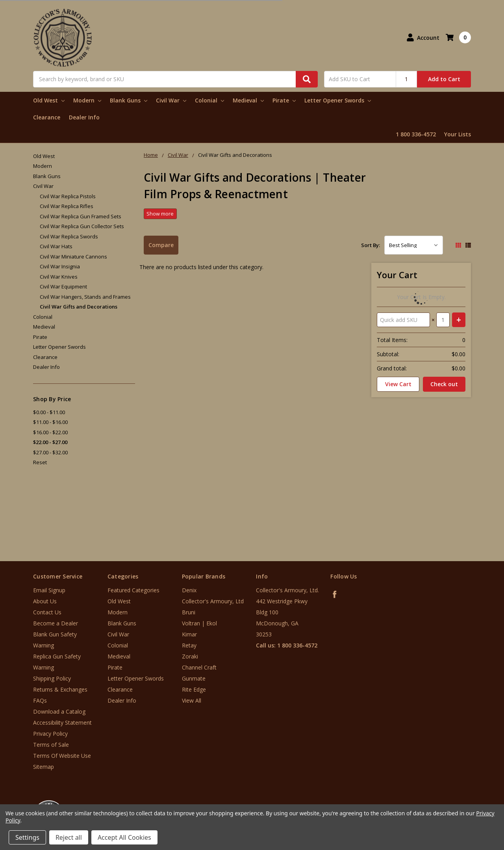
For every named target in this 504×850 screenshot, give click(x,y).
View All (192, 700)
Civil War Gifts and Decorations (79, 307)
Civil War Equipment (63, 286)
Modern (87, 100)
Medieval (248, 100)
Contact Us (47, 612)
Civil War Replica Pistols (68, 196)
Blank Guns (129, 100)
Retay (189, 645)
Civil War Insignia (60, 266)
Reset (40, 462)
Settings (27, 837)
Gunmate (194, 678)
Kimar (189, 634)
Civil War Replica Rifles (67, 206)
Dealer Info (84, 117)
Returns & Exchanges (60, 689)
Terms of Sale (51, 745)
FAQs (40, 700)
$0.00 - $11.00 (49, 412)
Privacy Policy (50, 734)
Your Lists (458, 134)
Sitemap (44, 767)
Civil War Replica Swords (69, 236)
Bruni (189, 612)
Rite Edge (194, 689)
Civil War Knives (59, 277)
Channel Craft (199, 667)
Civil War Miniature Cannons (73, 257)
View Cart (398, 384)
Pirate (284, 100)
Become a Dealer (56, 623)
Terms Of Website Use (62, 756)
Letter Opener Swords (338, 100)
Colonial (209, 100)
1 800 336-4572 (416, 134)
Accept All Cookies (124, 837)
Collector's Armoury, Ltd (213, 601)
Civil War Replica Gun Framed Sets (81, 216)
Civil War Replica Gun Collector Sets (82, 226)
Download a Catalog (59, 711)
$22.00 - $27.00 (50, 442)
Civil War (171, 100)
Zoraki (190, 656)
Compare (161, 245)
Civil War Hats (56, 246)
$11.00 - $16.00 (50, 422)
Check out (444, 384)
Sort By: (371, 245)
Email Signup (49, 590)
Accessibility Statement (62, 723)
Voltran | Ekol (199, 623)
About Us (45, 601)
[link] (471, 803)
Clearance (47, 117)
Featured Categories (133, 590)
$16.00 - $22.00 (50, 432)
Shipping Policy (52, 678)
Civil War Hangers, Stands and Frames (85, 297)
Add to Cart (444, 79)
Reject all (69, 837)
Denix (189, 590)
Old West (49, 100)
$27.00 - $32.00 (50, 452)
